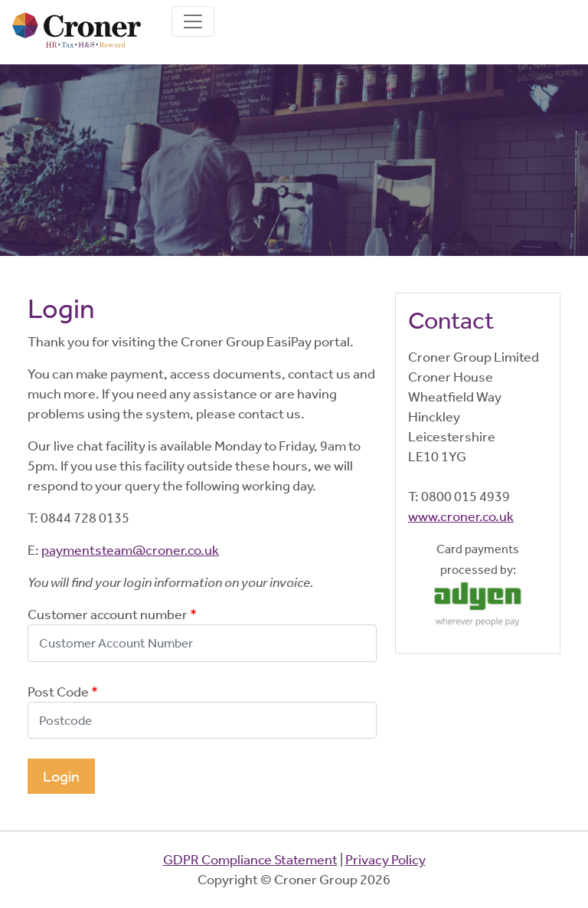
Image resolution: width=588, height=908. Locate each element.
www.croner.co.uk (461, 516)
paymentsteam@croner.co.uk (130, 550)
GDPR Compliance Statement (250, 860)
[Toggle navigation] (193, 21)
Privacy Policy (385, 860)
